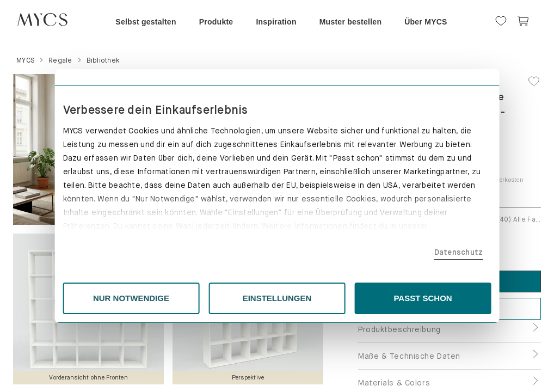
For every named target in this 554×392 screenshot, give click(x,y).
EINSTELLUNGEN (277, 298)
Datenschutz (427, 252)
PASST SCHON (402, 298)
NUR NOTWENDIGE (152, 298)
